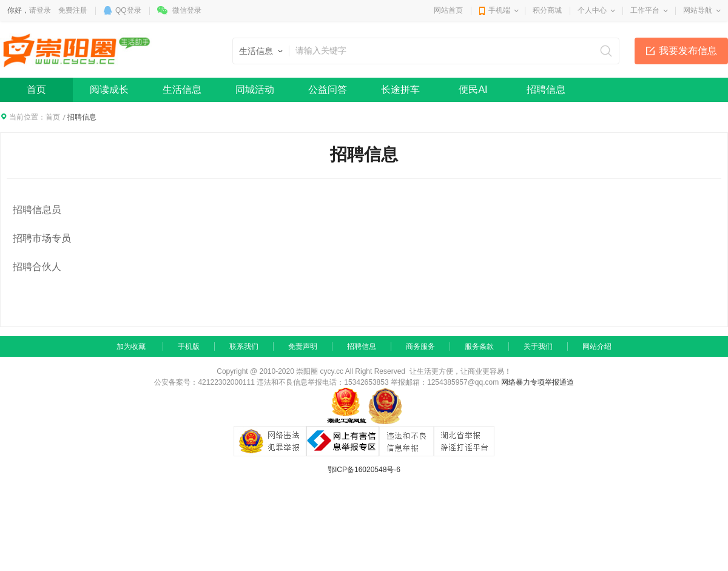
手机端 (499, 10)
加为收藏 (131, 346)
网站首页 (448, 10)
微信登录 (187, 10)
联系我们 (244, 346)
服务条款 (479, 346)
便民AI (473, 90)
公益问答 (328, 90)
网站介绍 (597, 346)
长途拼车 (400, 90)
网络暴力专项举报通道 (538, 382)
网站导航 (698, 10)
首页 (36, 90)
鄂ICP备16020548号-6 (364, 470)
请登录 (40, 10)
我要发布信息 (688, 51)
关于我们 (538, 346)
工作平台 (645, 10)
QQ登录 (128, 10)
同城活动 (255, 90)
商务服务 (420, 346)
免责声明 (303, 346)
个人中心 (592, 10)
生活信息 (182, 90)
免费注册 (73, 10)
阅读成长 (109, 90)
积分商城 (547, 10)
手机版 (189, 346)
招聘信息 (546, 90)
